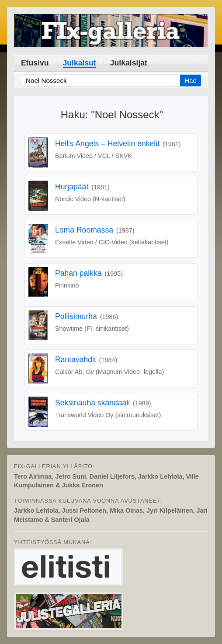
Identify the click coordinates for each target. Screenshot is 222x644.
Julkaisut (80, 63)
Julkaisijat (129, 63)
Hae (191, 80)
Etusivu (35, 63)
